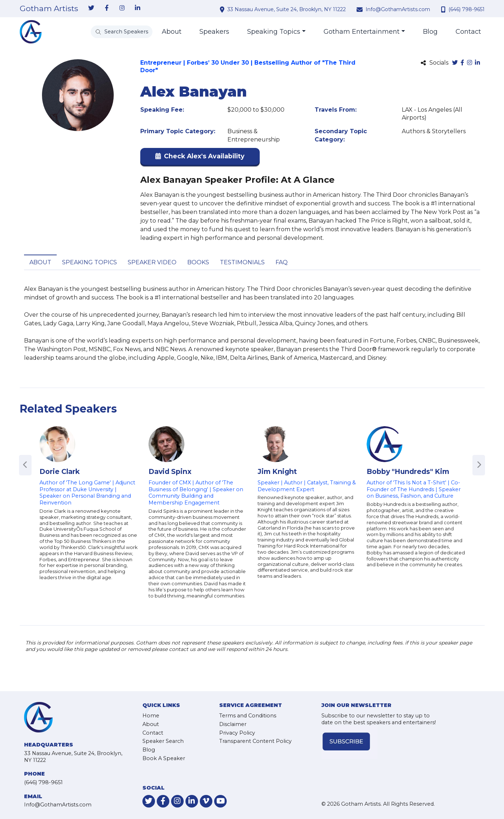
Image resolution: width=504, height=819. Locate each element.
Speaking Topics (274, 32)
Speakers (214, 32)
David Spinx (170, 471)
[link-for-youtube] (220, 801)
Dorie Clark (60, 471)
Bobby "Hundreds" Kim (408, 471)
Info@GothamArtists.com (398, 9)
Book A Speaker (164, 758)
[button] (200, 158)
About (172, 32)
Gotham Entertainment (362, 32)
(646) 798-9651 (467, 9)
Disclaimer (233, 724)
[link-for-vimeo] (206, 801)
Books (198, 262)
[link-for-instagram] (122, 8)
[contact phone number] (444, 9)
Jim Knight (277, 471)
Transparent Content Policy (255, 741)
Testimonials (242, 262)
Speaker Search (163, 741)
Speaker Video (152, 262)
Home (151, 716)
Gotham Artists (49, 9)
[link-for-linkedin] (138, 8)
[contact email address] (361, 9)
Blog (430, 32)
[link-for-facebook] (107, 8)
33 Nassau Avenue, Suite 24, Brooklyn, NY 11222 (287, 9)
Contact (468, 32)
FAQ (282, 262)
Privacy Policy (237, 733)
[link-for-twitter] (91, 8)
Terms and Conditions (248, 716)
